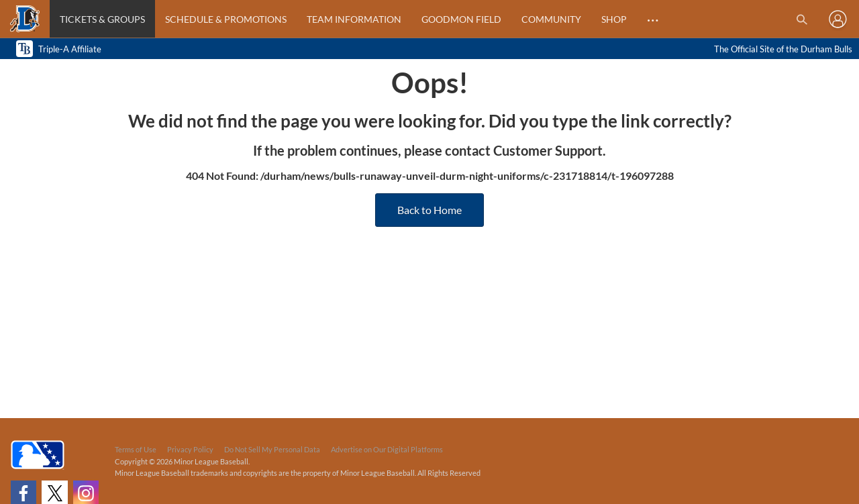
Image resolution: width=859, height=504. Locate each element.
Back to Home (429, 210)
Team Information (354, 19)
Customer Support (548, 150)
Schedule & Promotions (226, 19)
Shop (614, 19)
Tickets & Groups (102, 19)
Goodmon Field (461, 19)
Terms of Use (136, 449)
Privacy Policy (190, 449)
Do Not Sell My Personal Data (272, 449)
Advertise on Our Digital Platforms (387, 449)
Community (551, 19)
